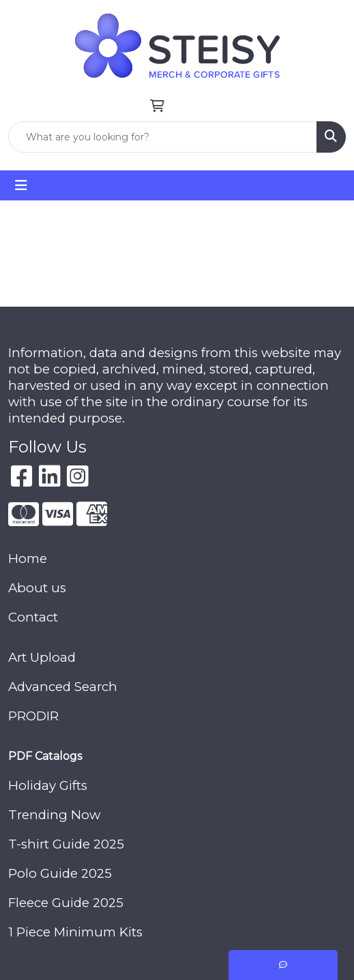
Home (28, 558)
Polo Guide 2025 (60, 873)
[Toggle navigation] (21, 185)
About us (37, 588)
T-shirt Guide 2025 (66, 844)
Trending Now (54, 815)
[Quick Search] (163, 137)
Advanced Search (63, 687)
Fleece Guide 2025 (66, 903)
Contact (33, 617)
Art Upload (42, 657)
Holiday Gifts (48, 785)
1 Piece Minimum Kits (75, 932)
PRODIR (33, 716)
